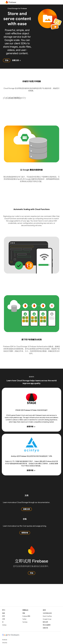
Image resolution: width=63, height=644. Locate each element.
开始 (7, 60)
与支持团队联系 (47, 613)
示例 (3, 619)
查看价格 (25, 533)
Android (5, 640)
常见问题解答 (47, 625)
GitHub (4, 625)
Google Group (47, 619)
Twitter (24, 619)
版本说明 (45, 622)
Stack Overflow (47, 616)
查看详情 (31, 427)
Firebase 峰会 (26, 616)
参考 (3, 616)
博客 (24, 613)
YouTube (25, 622)
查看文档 (17, 60)
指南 (3, 613)
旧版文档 (45, 628)
